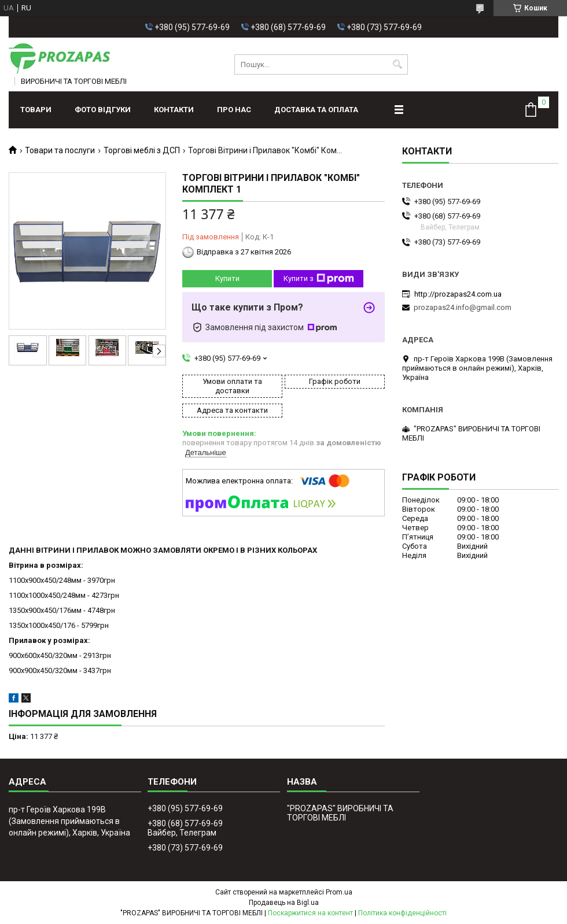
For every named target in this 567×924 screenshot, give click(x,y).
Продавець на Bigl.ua (284, 903)
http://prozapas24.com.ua (458, 294)
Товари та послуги (60, 150)
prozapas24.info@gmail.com (463, 307)
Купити (227, 278)
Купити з (319, 279)
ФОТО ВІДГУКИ (103, 110)
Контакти (174, 110)
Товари (36, 110)
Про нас (234, 110)
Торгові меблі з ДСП (142, 150)
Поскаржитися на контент (310, 913)
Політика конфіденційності (402, 913)
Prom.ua (339, 892)
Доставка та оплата (316, 110)
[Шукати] (398, 64)
